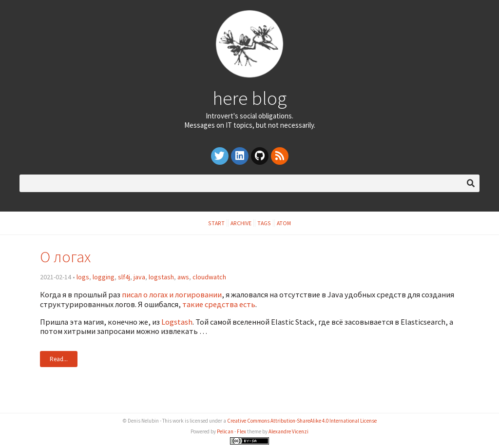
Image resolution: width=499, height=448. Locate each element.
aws (183, 277)
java (139, 277)
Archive (241, 223)
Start (216, 223)
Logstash (177, 322)
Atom (284, 223)
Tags (264, 223)
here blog (249, 98)
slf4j (124, 277)
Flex (241, 431)
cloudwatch (209, 277)
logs (83, 277)
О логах (65, 257)
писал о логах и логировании (172, 294)
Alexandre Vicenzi (288, 431)
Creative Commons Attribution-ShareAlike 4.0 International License (302, 421)
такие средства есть (219, 304)
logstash (161, 277)
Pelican (225, 431)
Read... (59, 359)
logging (104, 277)
